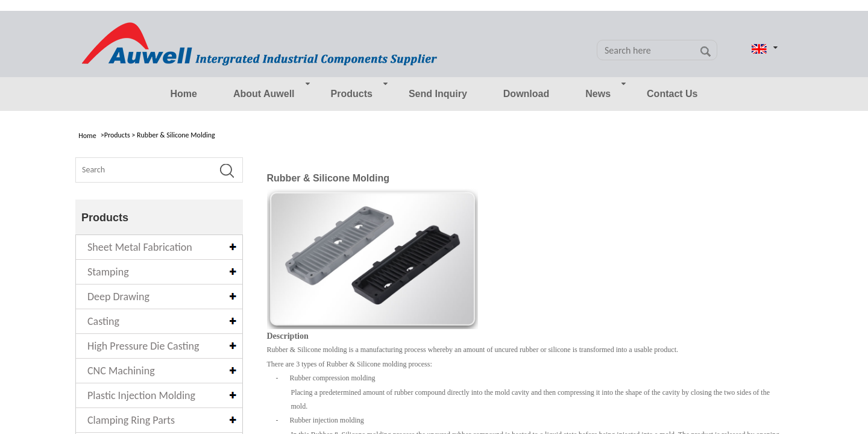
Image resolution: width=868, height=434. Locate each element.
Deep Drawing (118, 297)
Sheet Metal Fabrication (140, 247)
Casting (103, 321)
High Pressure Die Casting (143, 346)
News (598, 94)
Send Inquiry (438, 94)
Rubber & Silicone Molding (176, 135)
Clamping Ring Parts (131, 420)
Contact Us (672, 94)
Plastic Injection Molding (141, 395)
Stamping (108, 272)
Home (183, 94)
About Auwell (264, 94)
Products (352, 94)
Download (526, 94)
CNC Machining (121, 371)
